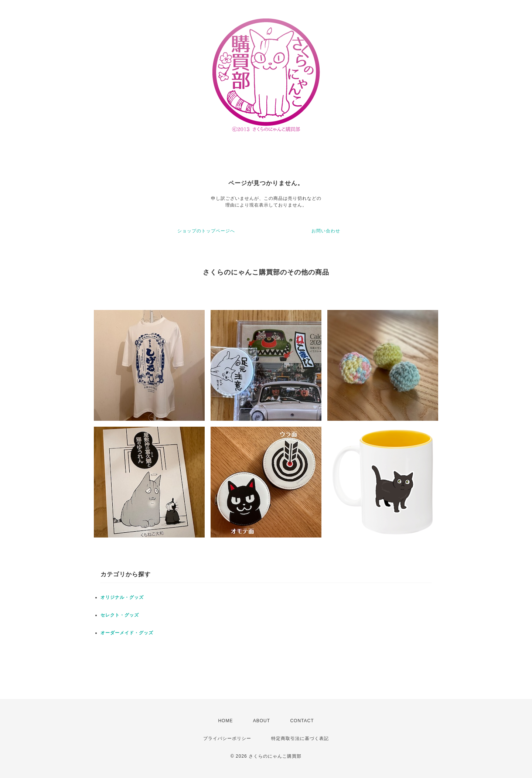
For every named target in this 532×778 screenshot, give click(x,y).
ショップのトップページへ (206, 231)
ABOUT (262, 721)
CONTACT (302, 721)
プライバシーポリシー (227, 738)
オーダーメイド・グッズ (127, 633)
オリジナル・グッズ (122, 597)
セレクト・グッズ (120, 615)
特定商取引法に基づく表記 (300, 738)
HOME (225, 721)
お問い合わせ (326, 231)
